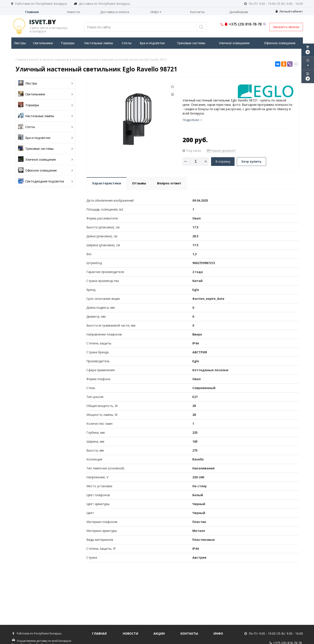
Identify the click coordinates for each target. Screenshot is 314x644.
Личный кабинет (289, 11)
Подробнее (192, 120)
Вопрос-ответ (169, 183)
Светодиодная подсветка (45, 181)
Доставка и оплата (115, 12)
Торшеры (68, 43)
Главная (32, 12)
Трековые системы (191, 43)
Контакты (197, 12)
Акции (159, 633)
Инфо (156, 12)
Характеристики (107, 183)
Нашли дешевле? (221, 151)
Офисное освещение (280, 43)
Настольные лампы (99, 43)
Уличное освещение (234, 43)
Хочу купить (251, 161)
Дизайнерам (239, 12)
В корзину (223, 161)
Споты (127, 43)
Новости (73, 12)
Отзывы (139, 183)
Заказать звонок (286, 27)
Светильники (43, 43)
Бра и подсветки (152, 43)
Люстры (20, 43)
